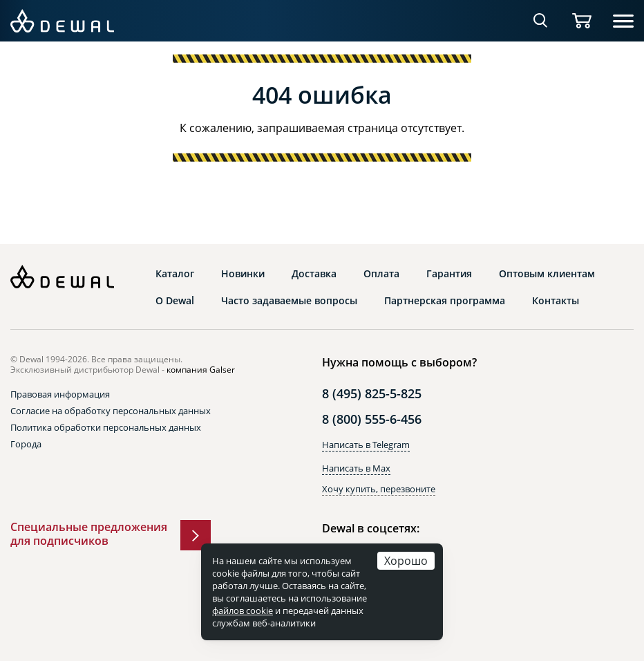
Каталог (175, 274)
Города (26, 444)
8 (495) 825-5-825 (372, 393)
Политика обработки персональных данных (106, 427)
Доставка (314, 274)
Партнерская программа (445, 301)
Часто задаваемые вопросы (289, 301)
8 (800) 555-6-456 (372, 419)
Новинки (243, 274)
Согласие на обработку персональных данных (111, 411)
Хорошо (406, 560)
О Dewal (175, 301)
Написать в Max (356, 468)
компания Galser (201, 370)
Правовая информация (60, 394)
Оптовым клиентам (547, 274)
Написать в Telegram (366, 445)
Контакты (556, 301)
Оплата (381, 274)
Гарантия (449, 274)
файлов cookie (243, 611)
